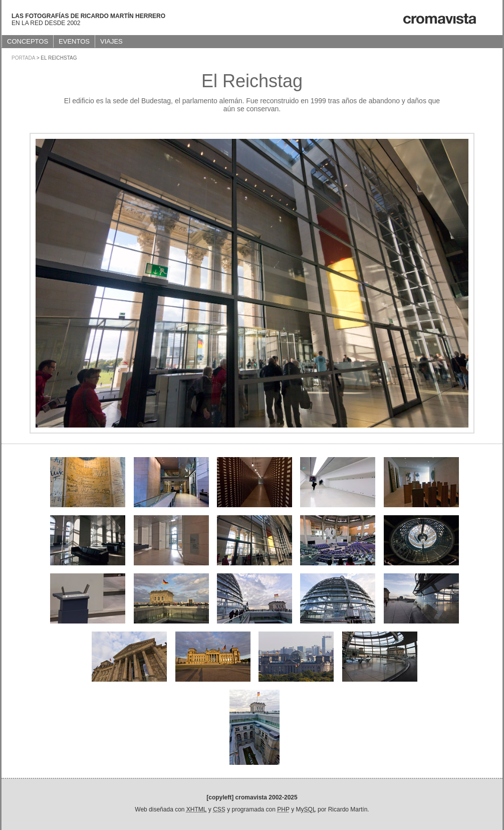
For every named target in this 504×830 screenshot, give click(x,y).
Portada (23, 58)
